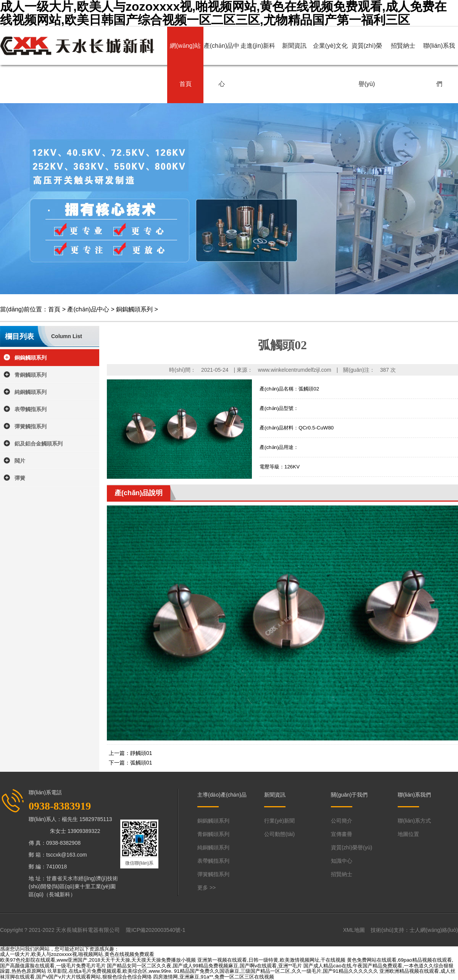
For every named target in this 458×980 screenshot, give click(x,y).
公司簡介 (342, 821)
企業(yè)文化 (331, 46)
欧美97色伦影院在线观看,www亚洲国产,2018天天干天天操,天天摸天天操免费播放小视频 (98, 960)
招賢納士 (403, 46)
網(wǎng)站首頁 (185, 65)
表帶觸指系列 (31, 409)
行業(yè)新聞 (279, 821)
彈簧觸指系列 (31, 426)
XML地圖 (354, 930)
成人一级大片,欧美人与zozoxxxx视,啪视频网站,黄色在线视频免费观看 (77, 954)
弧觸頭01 (141, 763)
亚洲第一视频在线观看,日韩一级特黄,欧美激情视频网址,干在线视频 (271, 960)
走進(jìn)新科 (258, 46)
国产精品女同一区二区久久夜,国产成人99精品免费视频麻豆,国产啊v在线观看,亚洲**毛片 (204, 966)
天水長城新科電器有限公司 (88, 930)
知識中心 (342, 861)
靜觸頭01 (141, 753)
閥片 (20, 461)
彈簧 (20, 478)
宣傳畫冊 (342, 834)
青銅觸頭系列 (31, 375)
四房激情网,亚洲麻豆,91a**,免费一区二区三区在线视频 (214, 977)
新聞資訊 (294, 46)
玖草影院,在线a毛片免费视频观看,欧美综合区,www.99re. (110, 971)
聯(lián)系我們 (439, 65)
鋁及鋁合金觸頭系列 (39, 444)
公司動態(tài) (279, 834)
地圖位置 (408, 834)
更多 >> (206, 888)
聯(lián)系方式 (414, 821)
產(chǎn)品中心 (222, 65)
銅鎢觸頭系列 (134, 309)
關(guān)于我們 (349, 795)
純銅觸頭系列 (31, 392)
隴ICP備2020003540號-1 (156, 930)
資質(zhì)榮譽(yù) (367, 65)
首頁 (54, 309)
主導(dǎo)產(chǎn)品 (222, 795)
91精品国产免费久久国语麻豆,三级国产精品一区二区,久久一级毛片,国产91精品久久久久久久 (276, 971)
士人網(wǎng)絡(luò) (434, 930)
